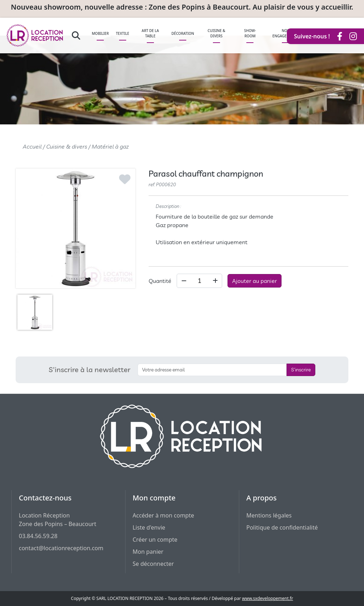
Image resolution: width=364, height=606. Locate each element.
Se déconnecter (153, 564)
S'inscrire (301, 370)
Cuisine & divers (67, 146)
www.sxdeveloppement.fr (268, 598)
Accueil (32, 146)
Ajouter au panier (255, 281)
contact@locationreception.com (61, 548)
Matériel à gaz (110, 146)
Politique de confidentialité (282, 527)
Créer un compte (155, 540)
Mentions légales (269, 515)
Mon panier (148, 552)
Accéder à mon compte (163, 515)
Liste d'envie (149, 527)
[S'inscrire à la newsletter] (212, 370)
